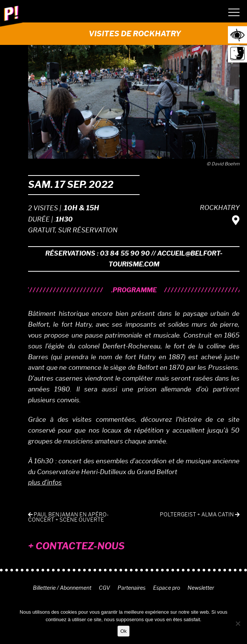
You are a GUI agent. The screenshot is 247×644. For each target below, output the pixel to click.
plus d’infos (45, 482)
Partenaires (132, 588)
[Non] (238, 623)
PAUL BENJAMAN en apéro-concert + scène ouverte (68, 517)
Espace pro (167, 588)
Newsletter (201, 588)
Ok (123, 631)
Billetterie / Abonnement (62, 588)
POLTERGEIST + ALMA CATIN (200, 515)
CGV (104, 588)
